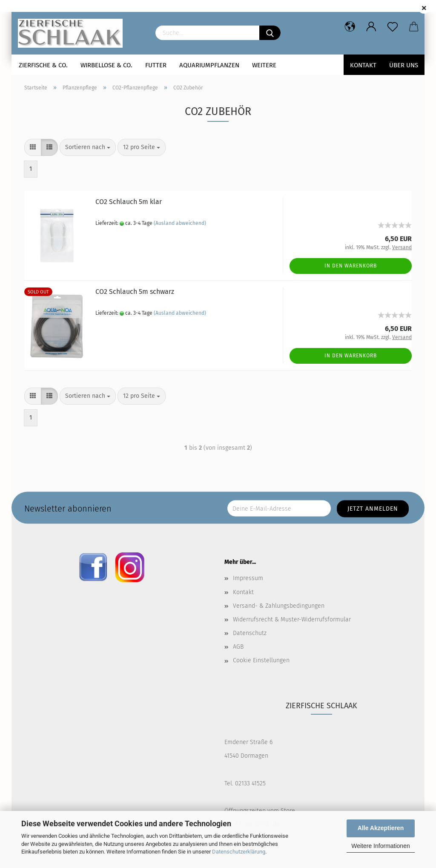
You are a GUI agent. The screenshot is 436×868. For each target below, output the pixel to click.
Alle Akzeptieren (381, 828)
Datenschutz (250, 633)
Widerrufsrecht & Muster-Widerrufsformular (292, 619)
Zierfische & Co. (43, 65)
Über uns (404, 65)
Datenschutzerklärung (239, 852)
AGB (238, 647)
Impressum (248, 578)
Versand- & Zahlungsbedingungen (279, 606)
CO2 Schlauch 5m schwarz (135, 292)
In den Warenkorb (351, 266)
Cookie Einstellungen (261, 660)
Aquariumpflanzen (209, 65)
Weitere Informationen (380, 846)
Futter (156, 65)
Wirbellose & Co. (106, 65)
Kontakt (363, 65)
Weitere (264, 65)
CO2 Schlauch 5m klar (129, 202)
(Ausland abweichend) (180, 223)
